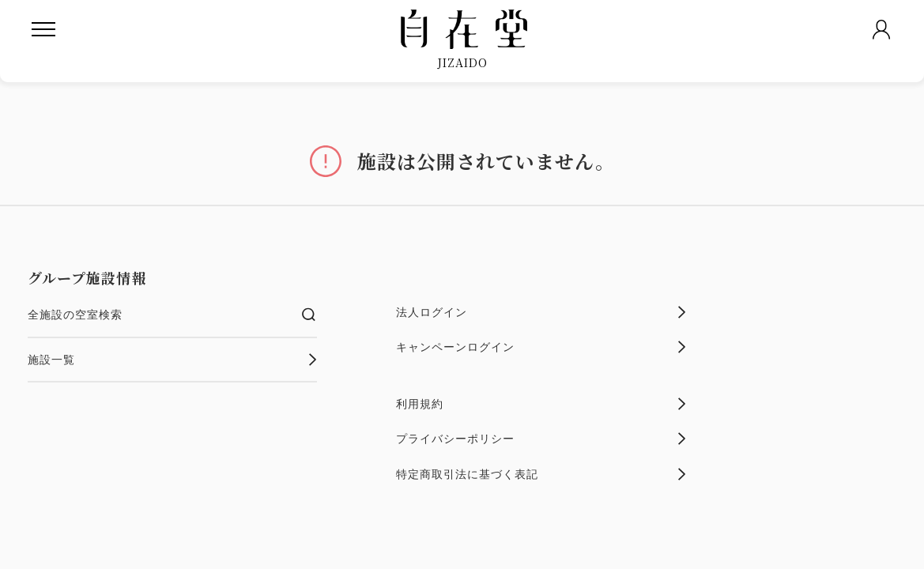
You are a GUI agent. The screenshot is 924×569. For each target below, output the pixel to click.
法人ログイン (541, 312)
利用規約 (541, 404)
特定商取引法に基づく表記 (541, 474)
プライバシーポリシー (541, 439)
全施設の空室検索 (173, 315)
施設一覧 (173, 360)
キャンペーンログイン (541, 347)
